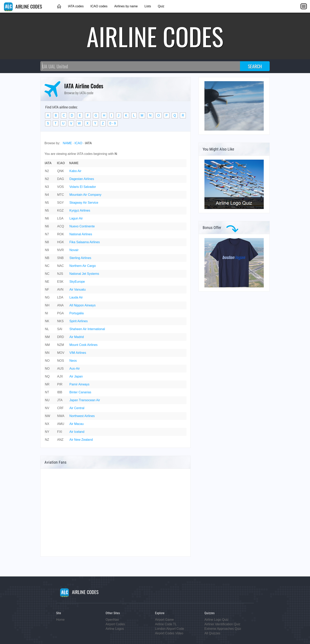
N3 (47, 187)
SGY (60, 203)
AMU (61, 424)
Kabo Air (75, 171)
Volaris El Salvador (83, 187)
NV (47, 408)
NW (48, 416)
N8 (47, 242)
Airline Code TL (166, 624)
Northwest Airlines (82, 416)
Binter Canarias (80, 392)
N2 (47, 171)
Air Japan (76, 376)
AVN (60, 290)
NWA (61, 416)
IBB (60, 392)
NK (47, 321)
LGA (60, 218)
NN (47, 353)
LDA (60, 297)
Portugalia (77, 313)
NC (47, 266)
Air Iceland (77, 432)
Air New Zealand (81, 440)
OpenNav (112, 620)
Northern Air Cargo (83, 266)
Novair (74, 250)
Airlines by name (126, 6)
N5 (47, 203)
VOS (60, 187)
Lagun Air (76, 218)
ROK (61, 234)
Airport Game (164, 620)
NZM (61, 345)
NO (47, 361)
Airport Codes (115, 624)
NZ (47, 440)
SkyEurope (77, 282)
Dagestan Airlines (82, 179)
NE (47, 282)
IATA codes (76, 6)
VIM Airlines (78, 353)
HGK (61, 242)
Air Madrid (77, 337)
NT (47, 392)
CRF (60, 408)
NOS (61, 361)
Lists (148, 6)
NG (47, 297)
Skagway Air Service (84, 203)
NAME (67, 143)
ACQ (61, 226)
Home (60, 620)
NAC (60, 266)
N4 (47, 195)
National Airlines (81, 234)
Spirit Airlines (78, 321)
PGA (60, 313)
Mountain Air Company (85, 195)
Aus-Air (75, 369)
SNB (60, 258)
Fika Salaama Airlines (85, 242)
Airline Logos (115, 629)
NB (47, 258)
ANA (60, 305)
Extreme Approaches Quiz (223, 629)
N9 (47, 250)
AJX (60, 376)
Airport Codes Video (169, 633)
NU (47, 400)
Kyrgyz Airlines (80, 210)
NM (47, 337)
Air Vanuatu (77, 290)
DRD (61, 337)
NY (47, 432)
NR (47, 384)
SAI (60, 329)
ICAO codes (99, 6)
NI (46, 313)
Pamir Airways (79, 384)
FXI (60, 432)
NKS (60, 321)
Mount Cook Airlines (83, 345)
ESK (60, 282)
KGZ (60, 210)
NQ (47, 376)
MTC (61, 195)
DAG (61, 179)
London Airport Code (170, 629)
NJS (60, 274)
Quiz (161, 6)
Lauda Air (76, 297)
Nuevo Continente (82, 226)
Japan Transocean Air (85, 400)
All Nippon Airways (83, 305)
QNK (61, 171)
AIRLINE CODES (23, 6)
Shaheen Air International (87, 329)
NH (47, 305)
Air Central (77, 408)
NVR (60, 250)
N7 (47, 234)
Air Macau (77, 424)
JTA (60, 400)
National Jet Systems (84, 274)
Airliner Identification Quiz (222, 624)
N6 (47, 218)
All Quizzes (212, 633)
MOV (61, 353)
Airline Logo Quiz (216, 620)
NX (47, 424)
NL (47, 329)
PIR (60, 384)
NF (47, 290)
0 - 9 (113, 123)
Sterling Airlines (80, 258)
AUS (60, 369)
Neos (73, 361)
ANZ (60, 440)
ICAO (78, 143)
